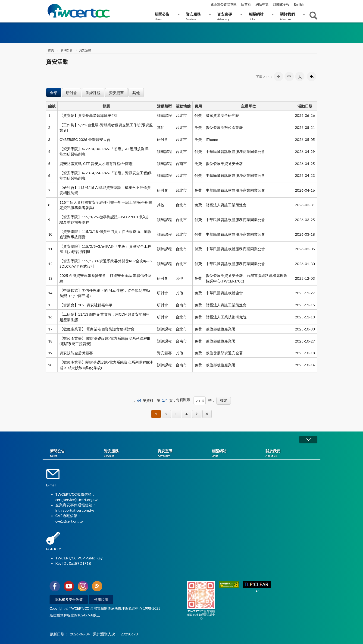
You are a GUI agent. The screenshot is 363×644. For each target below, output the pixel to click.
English (299, 4)
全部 (54, 93)
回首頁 (246, 4)
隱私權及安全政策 (69, 600)
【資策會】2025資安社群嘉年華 (86, 305)
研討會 (72, 93)
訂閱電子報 (281, 4)
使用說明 (101, 600)
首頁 (51, 50)
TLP (257, 587)
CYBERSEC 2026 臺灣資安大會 (85, 139)
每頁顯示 (183, 400)
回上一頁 (312, 76)
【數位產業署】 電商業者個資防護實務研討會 (97, 329)
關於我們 (291, 16)
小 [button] (278, 76)
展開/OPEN (308, 439)
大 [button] (300, 76)
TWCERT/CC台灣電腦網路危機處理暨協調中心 (201, 600)
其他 (136, 93)
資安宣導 (229, 16)
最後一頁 (207, 414)
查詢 (313, 16)
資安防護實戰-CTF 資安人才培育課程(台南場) (96, 163)
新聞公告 (166, 16)
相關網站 (260, 16)
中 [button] (289, 76)
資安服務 (197, 16)
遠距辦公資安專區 (224, 4)
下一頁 (197, 414)
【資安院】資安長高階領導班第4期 (88, 115)
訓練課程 (93, 93)
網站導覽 (262, 4)
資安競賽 (116, 93)
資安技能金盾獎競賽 (76, 353)
